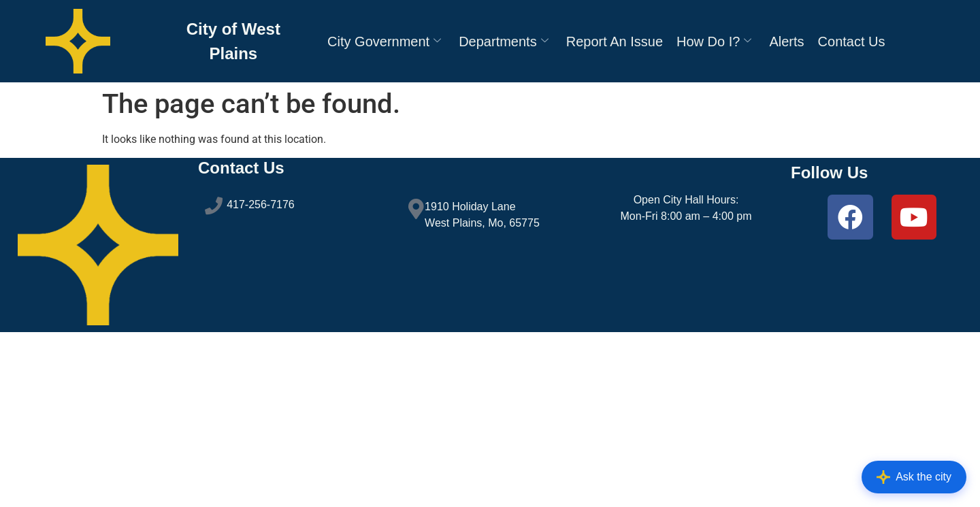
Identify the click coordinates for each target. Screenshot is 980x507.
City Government (384, 42)
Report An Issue (615, 42)
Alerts (786, 42)
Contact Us (852, 42)
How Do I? (714, 42)
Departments (504, 42)
